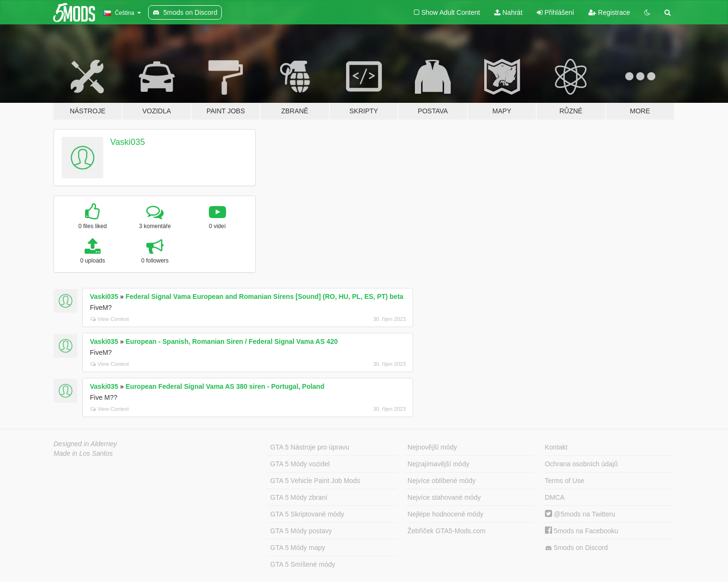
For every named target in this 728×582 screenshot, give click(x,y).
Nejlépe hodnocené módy (446, 514)
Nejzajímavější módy (439, 464)
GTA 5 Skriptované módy (307, 514)
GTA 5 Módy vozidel (300, 464)
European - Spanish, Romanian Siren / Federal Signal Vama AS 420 (232, 341)
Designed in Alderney (85, 444)
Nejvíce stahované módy (444, 497)
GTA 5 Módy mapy (298, 548)
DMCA (555, 497)
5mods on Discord (576, 548)
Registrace (609, 12)
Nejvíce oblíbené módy (442, 481)
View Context (110, 319)
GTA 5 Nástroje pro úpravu (310, 447)
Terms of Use (565, 481)
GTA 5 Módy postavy (301, 531)
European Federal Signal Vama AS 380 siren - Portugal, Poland (225, 386)
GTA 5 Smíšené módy (303, 564)
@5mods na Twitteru (580, 514)
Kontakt (556, 447)
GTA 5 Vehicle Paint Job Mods (315, 481)
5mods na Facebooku (582, 531)
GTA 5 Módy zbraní (299, 497)
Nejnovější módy (433, 447)
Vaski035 (128, 142)
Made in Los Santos (83, 453)
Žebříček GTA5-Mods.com (447, 531)
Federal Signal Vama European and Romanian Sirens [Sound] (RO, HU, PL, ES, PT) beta (265, 296)
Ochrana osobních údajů (581, 464)
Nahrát (508, 12)
